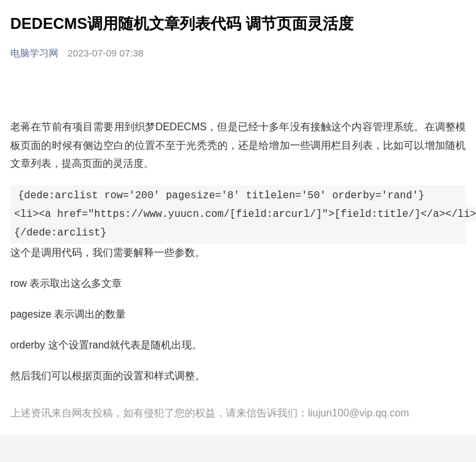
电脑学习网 (36, 53)
